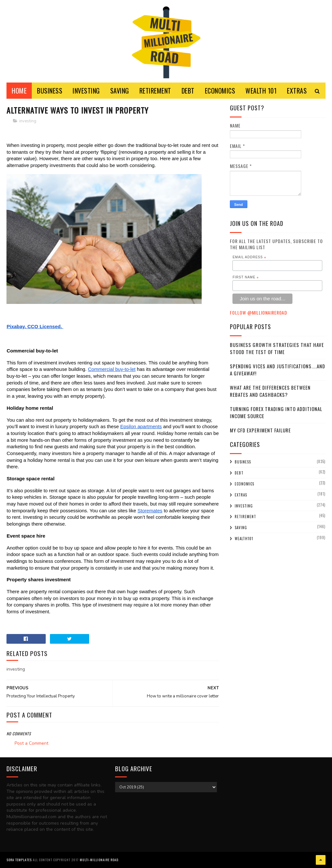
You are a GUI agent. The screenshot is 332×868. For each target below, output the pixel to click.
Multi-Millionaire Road (99, 860)
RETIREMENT (155, 91)
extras (241, 495)
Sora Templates (19, 860)
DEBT (188, 91)
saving (241, 528)
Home (19, 91)
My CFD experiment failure (260, 430)
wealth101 (244, 539)
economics (244, 484)
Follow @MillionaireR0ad (259, 312)
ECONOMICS (220, 91)
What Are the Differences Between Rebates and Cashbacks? (270, 391)
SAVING (120, 91)
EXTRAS (297, 91)
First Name (246, 277)
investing (28, 121)
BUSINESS (50, 91)
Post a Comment (31, 743)
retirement (245, 517)
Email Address (249, 257)
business (243, 462)
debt (239, 473)
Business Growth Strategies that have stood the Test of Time (277, 348)
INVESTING (86, 91)
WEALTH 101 (261, 91)
